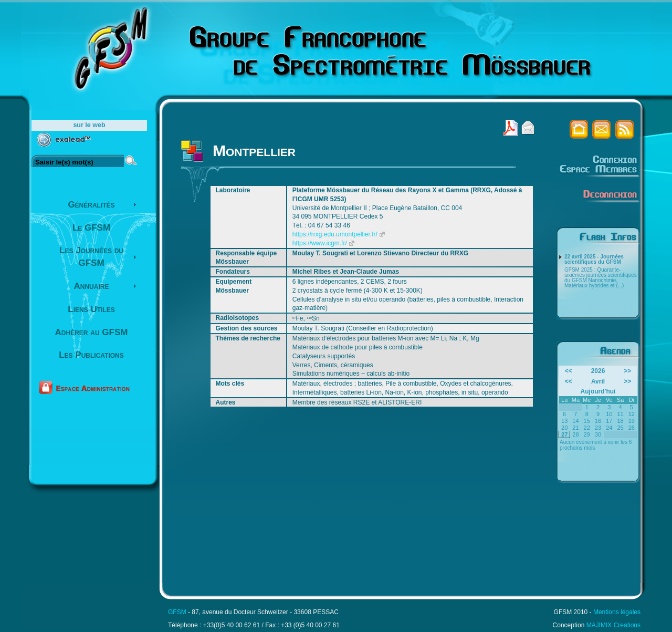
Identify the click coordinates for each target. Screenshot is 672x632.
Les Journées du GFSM (91, 257)
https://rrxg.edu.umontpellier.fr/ (335, 234)
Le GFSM (91, 228)
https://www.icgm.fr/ (320, 243)
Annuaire (92, 286)
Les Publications (91, 355)
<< (569, 371)
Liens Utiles (91, 309)
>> (627, 371)
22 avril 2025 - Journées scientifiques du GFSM (594, 260)
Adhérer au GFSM (92, 332)
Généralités (91, 205)
